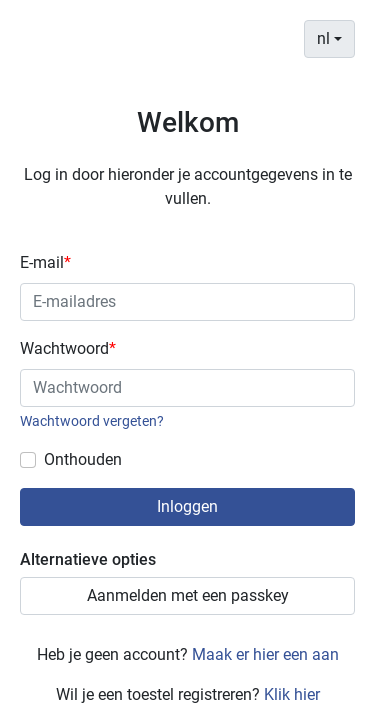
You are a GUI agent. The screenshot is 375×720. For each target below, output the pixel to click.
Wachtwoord (68, 348)
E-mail (45, 262)
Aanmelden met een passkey (188, 595)
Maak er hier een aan (265, 654)
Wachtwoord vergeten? (92, 421)
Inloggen (187, 506)
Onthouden (83, 459)
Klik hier (292, 694)
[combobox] (329, 39)
